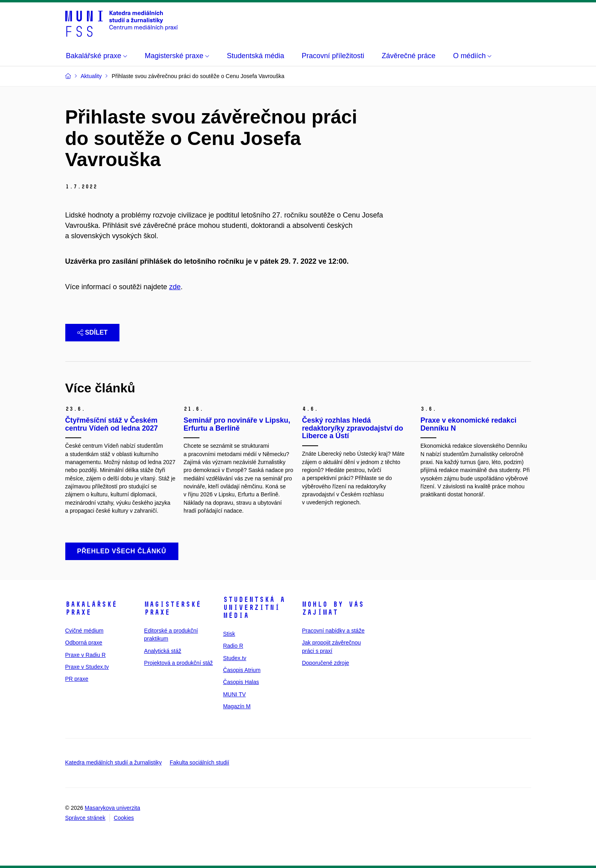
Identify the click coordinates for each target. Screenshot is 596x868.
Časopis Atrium (242, 670)
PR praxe (77, 679)
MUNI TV (234, 694)
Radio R (233, 646)
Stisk (229, 634)
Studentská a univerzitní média (254, 607)
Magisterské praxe (173, 608)
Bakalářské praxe (91, 608)
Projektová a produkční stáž (179, 663)
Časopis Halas (241, 682)
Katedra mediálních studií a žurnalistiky (114, 762)
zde (175, 287)
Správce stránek (85, 818)
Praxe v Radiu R (86, 655)
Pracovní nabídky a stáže (333, 631)
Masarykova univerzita (112, 808)
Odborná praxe (84, 643)
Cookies (124, 818)
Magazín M (237, 706)
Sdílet (93, 332)
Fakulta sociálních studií (199, 762)
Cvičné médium (84, 631)
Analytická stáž (163, 651)
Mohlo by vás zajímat (333, 608)
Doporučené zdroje (325, 663)
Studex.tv (234, 658)
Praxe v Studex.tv (87, 667)
